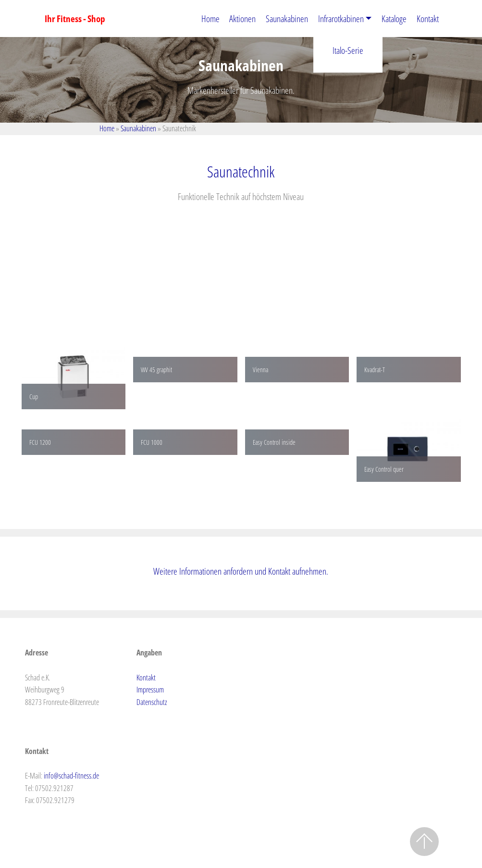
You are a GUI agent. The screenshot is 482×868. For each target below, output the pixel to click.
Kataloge (394, 19)
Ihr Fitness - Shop (75, 19)
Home (210, 19)
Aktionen (242, 19)
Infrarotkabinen (341, 19)
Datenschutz (152, 702)
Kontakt (428, 19)
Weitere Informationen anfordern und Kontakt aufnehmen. (241, 571)
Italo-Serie (348, 50)
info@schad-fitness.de (71, 776)
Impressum (150, 690)
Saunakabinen (287, 19)
